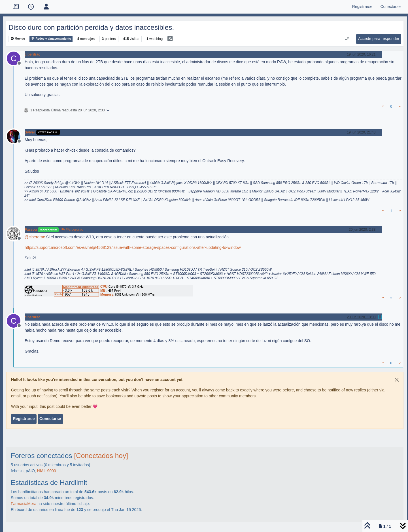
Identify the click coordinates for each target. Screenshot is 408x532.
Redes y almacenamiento (51, 39)
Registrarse (24, 419)
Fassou (31, 230)
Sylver (30, 132)
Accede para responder (379, 39)
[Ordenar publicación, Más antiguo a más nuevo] (347, 39)
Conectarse (50, 419)
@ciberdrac (72, 230)
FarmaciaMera (24, 504)
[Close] (397, 380)
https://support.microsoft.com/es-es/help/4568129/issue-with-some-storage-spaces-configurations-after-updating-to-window (133, 247)
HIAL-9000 (47, 471)
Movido (18, 39)
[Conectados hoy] (101, 456)
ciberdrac (32, 54)
